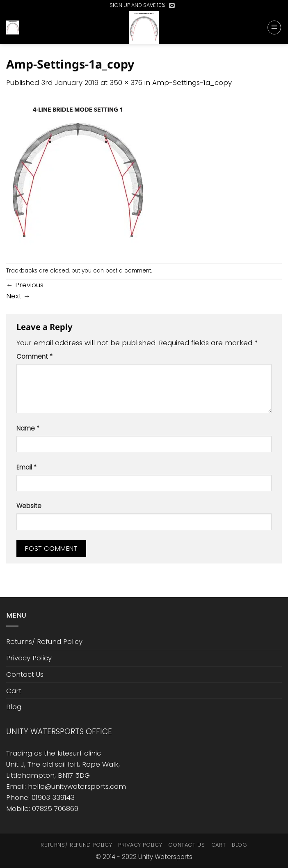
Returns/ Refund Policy (44, 641)
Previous (25, 285)
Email (26, 467)
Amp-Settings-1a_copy (192, 82)
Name (28, 428)
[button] (172, 5)
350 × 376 (126, 82)
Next (18, 296)
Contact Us (25, 674)
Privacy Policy (29, 658)
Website (29, 506)
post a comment (128, 271)
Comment (34, 356)
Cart (14, 691)
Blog (14, 707)
